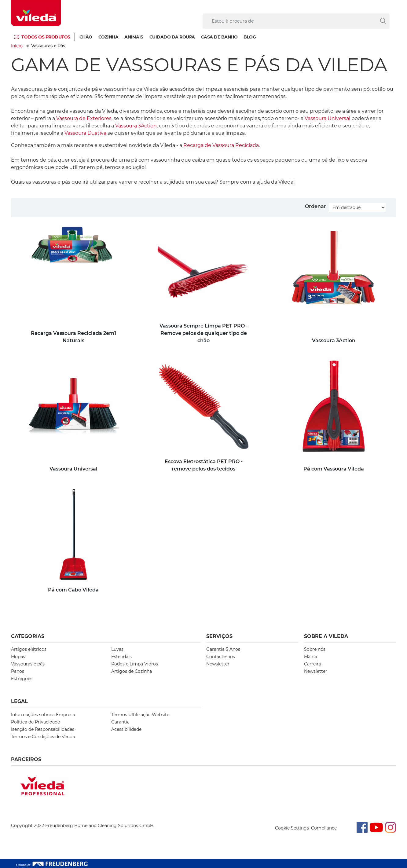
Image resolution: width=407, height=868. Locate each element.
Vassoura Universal (327, 118)
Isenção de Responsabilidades (43, 729)
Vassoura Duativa (85, 133)
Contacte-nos (221, 657)
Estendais (121, 657)
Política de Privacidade (35, 722)
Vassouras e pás (28, 664)
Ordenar (315, 206)
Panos (18, 671)
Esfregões (22, 679)
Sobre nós (315, 649)
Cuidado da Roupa (172, 37)
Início (17, 46)
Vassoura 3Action (136, 126)
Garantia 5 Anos (223, 649)
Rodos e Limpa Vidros (135, 664)
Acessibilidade (126, 729)
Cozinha (108, 37)
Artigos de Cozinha (132, 671)
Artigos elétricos (29, 649)
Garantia (120, 722)
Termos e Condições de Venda (43, 737)
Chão (86, 37)
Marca (311, 657)
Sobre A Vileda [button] (326, 636)
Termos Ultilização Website (140, 715)
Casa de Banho (219, 37)
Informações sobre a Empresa (43, 715)
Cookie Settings (292, 828)
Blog (250, 37)
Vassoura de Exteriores (84, 118)
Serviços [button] (219, 636)
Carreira (313, 664)
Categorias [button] (28, 636)
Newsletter (218, 664)
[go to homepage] (36, 13)
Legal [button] (19, 701)
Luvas (117, 649)
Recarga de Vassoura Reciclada (221, 145)
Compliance (324, 828)
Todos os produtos (46, 37)
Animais (134, 37)
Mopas (18, 657)
